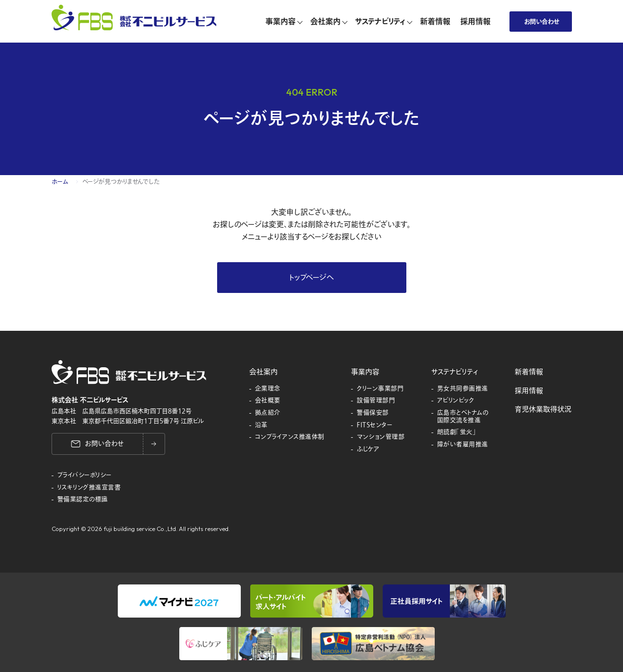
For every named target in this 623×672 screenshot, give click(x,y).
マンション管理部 (381, 437)
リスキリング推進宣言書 (89, 488)
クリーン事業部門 (380, 389)
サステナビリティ (455, 372)
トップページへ (311, 278)
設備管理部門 (376, 401)
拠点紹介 (268, 413)
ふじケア (368, 450)
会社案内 (263, 372)
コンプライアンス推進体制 (290, 437)
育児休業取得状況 (543, 409)
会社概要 (268, 401)
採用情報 (529, 391)
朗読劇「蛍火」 (457, 433)
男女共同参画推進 (463, 389)
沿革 (261, 425)
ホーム (60, 182)
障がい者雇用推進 (463, 445)
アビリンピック (456, 401)
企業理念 (268, 389)
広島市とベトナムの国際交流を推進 (463, 417)
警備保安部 (373, 413)
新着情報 (529, 372)
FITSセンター (375, 425)
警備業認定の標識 (83, 500)
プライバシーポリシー (85, 476)
